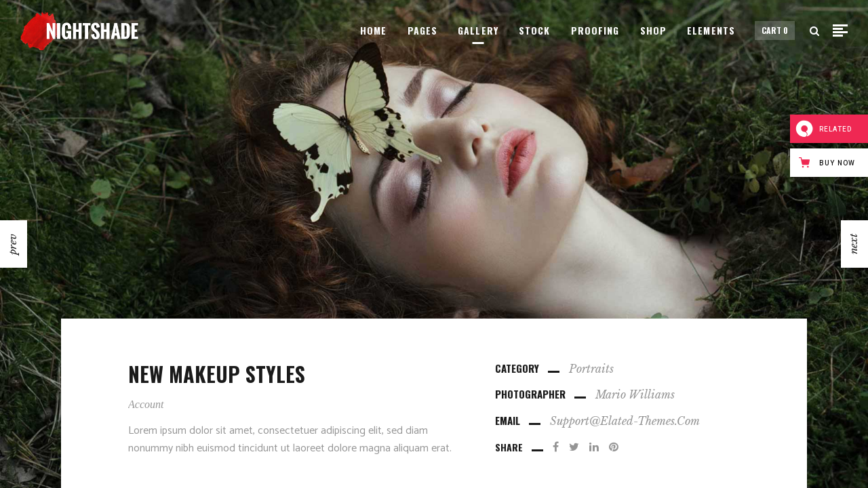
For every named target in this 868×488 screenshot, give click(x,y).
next (853, 244)
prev (13, 244)
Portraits (591, 369)
